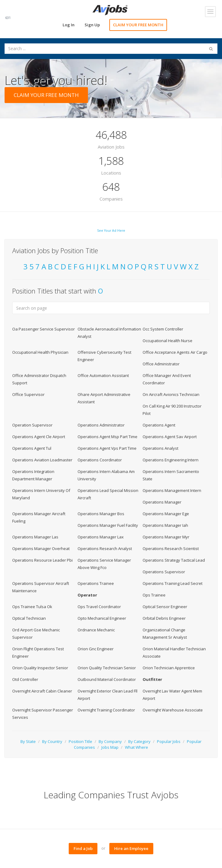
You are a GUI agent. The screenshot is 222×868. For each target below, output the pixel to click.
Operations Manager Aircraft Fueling (39, 517)
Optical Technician (29, 618)
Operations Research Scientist (171, 549)
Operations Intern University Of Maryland (41, 494)
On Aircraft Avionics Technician (171, 394)
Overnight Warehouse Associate (173, 710)
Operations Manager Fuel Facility (108, 525)
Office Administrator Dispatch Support (39, 379)
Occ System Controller (163, 329)
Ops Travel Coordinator (99, 607)
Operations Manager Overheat (41, 549)
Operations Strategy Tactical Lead (174, 560)
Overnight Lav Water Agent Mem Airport (172, 695)
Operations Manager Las (35, 537)
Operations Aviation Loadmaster (42, 460)
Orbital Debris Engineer (164, 618)
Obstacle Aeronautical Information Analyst (109, 333)
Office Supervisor (28, 394)
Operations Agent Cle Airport (39, 437)
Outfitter (152, 679)
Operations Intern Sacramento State (171, 475)
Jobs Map (110, 747)
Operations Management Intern (172, 490)
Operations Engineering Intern (171, 460)
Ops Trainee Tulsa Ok (32, 607)
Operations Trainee (96, 583)
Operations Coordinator (100, 460)
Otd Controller (25, 679)
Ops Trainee (154, 595)
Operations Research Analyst (105, 549)
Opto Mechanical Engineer (102, 618)
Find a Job (83, 848)
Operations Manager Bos (101, 514)
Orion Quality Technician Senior (107, 668)
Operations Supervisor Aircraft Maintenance (41, 587)
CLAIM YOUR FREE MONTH (138, 25)
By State (28, 741)
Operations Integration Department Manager (33, 475)
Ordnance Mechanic (96, 630)
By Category (139, 741)
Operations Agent (159, 425)
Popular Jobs (169, 741)
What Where (136, 747)
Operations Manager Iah (165, 525)
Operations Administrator (101, 425)
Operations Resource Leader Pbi (42, 560)
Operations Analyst (160, 448)
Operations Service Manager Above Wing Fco (104, 564)
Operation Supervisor (32, 425)
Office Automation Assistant (103, 375)
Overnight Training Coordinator (106, 710)
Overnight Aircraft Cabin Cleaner (42, 691)
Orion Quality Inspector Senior (40, 668)
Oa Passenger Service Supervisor (44, 329)
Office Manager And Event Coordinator (167, 379)
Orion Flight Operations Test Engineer (38, 652)
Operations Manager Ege (166, 514)
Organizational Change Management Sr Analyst (165, 633)
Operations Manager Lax (101, 537)
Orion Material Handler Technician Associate (174, 652)
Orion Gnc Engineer (96, 649)
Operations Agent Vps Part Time (107, 448)
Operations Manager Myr (166, 537)
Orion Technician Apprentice (169, 668)
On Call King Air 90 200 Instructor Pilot (172, 410)
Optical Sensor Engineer (165, 607)
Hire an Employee (131, 848)
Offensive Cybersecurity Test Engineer (104, 356)
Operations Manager (162, 502)
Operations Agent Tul (32, 448)
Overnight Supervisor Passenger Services (43, 714)
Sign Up (92, 25)
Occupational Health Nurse (167, 341)
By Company (110, 741)
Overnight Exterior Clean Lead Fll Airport (107, 695)
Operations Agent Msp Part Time (107, 437)
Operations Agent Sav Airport (170, 437)
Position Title (80, 741)
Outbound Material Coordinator (107, 679)
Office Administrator (161, 364)
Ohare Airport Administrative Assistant (104, 398)
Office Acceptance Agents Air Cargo (175, 352)
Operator (87, 595)
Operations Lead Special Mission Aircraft (108, 494)
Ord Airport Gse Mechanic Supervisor (36, 633)
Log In (69, 25)
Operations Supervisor (164, 572)
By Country (52, 741)
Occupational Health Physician (40, 352)
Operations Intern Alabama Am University (106, 475)
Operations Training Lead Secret (173, 583)
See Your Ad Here (111, 231)
